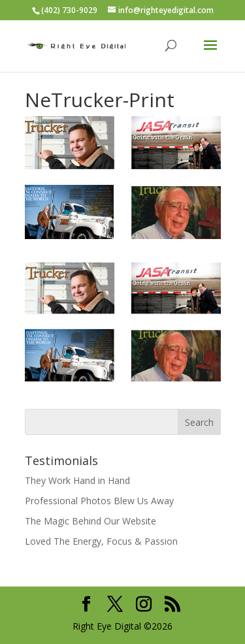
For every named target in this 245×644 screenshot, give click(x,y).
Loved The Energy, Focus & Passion (101, 541)
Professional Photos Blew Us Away (99, 501)
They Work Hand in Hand (77, 480)
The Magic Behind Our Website (90, 521)
